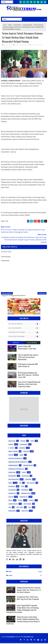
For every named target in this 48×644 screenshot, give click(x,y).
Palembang (25, 491)
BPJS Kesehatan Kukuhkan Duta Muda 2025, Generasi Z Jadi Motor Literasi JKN (29, 376)
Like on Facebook (24, 329)
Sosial (20, 501)
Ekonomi (22, 449)
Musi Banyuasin (14, 480)
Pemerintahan (26, 494)
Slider (10, 576)
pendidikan (12, 512)
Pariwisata (12, 494)
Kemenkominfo (13, 466)
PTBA (23, 487)
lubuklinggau (13, 505)
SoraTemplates (11, 637)
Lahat (24, 473)
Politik (11, 498)
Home (5, 25)
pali (30, 508)
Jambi (21, 456)
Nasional (28, 480)
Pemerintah (17, 25)
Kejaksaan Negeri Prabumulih (18, 463)
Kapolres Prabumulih (15, 459)
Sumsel (31, 501)
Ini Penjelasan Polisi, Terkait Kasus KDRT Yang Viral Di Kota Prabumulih (28, 599)
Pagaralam (12, 491)
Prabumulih (24, 498)
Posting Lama (42, 294)
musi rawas (28, 505)
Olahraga (12, 487)
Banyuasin (12, 442)
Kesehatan (12, 473)
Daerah (11, 445)
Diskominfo (24, 445)
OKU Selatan (31, 484)
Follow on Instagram (24, 337)
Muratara (25, 477)
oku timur (20, 508)
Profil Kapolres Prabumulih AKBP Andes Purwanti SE (28, 366)
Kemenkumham (28, 466)
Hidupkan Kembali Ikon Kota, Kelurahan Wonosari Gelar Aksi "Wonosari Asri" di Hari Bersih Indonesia (29, 591)
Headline (26, 452)
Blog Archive (32, 343)
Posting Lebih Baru (7, 294)
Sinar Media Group (29, 637)
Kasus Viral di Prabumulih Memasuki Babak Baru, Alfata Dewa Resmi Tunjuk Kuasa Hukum (29, 385)
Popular (16, 343)
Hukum (11, 456)
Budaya (23, 442)
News (10, 25)
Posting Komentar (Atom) (17, 296)
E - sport (11, 449)
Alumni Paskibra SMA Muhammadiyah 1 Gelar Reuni (27, 348)
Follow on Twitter (24, 325)
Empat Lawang (13, 452)
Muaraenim (12, 477)
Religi (10, 501)
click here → (14, 557)
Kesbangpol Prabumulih (16, 470)
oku (10, 508)
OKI (20, 484)
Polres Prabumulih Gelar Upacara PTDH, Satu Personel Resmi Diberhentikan (28, 358)
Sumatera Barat (27, 25)
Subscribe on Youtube (24, 333)
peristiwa (25, 512)
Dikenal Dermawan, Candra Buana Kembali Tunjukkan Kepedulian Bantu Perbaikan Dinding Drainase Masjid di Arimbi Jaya (23, 621)
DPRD (32, 442)
